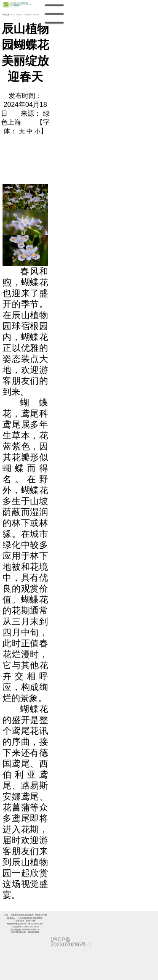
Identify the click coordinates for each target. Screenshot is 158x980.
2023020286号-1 (71, 944)
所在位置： (7, 15)
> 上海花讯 (35, 15)
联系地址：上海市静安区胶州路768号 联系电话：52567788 (25, 920)
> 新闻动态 (19, 15)
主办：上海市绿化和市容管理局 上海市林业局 (25, 915)
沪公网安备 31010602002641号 (25, 930)
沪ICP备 (61, 939)
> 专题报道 (27, 15)
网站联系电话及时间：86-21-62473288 (25, 924)
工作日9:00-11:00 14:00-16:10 (28, 925)
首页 (13, 15)
